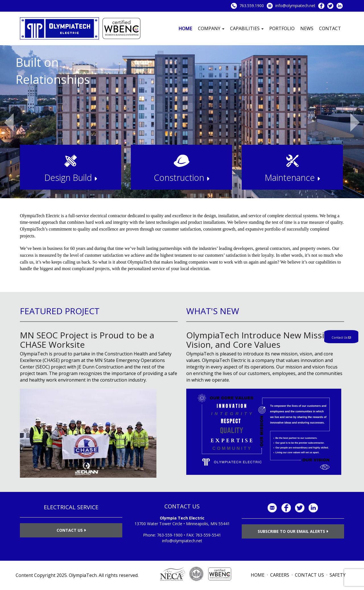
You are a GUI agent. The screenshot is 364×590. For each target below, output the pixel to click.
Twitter (330, 6)
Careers (280, 575)
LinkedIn (340, 6)
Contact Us (71, 530)
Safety (338, 575)
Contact (330, 28)
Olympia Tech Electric (182, 518)
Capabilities (247, 28)
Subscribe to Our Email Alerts (293, 531)
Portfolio (282, 28)
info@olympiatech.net (295, 6)
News (307, 28)
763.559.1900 (252, 6)
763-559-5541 (208, 535)
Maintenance (292, 177)
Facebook (321, 6)
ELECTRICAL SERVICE (71, 507)
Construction (181, 177)
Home (185, 28)
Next (355, 122)
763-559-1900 (170, 535)
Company (211, 28)
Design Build (71, 177)
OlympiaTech (83, 575)
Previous (9, 122)
